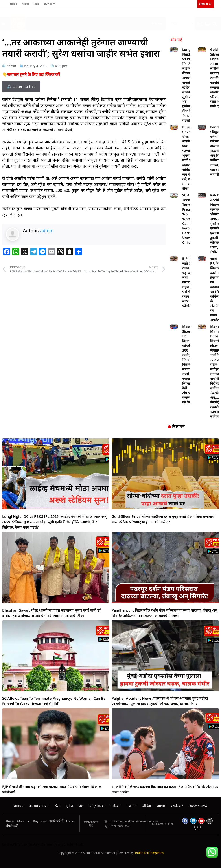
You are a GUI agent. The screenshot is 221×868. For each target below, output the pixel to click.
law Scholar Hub (69, 844)
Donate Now (198, 806)
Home (14, 4)
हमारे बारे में (56, 821)
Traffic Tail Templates (149, 853)
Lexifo (27, 844)
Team (36, 4)
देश (81, 806)
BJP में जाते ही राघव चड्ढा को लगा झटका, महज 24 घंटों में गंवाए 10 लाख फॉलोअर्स (188, 282)
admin (47, 230)
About (25, 4)
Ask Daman (43, 844)
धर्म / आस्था (97, 806)
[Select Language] (180, 23)
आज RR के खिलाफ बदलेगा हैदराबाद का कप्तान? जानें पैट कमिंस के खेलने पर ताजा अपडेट (216, 289)
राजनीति (131, 806)
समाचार (19, 806)
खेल (57, 806)
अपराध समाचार (39, 806)
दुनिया (69, 806)
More (24, 821)
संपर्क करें (177, 806)
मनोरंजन (115, 806)
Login (70, 821)
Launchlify (11, 844)
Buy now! (50, 4)
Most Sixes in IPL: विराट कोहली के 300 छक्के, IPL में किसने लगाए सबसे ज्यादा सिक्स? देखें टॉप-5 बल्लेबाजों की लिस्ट (188, 364)
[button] (90, 22)
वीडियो (147, 806)
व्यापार (161, 806)
